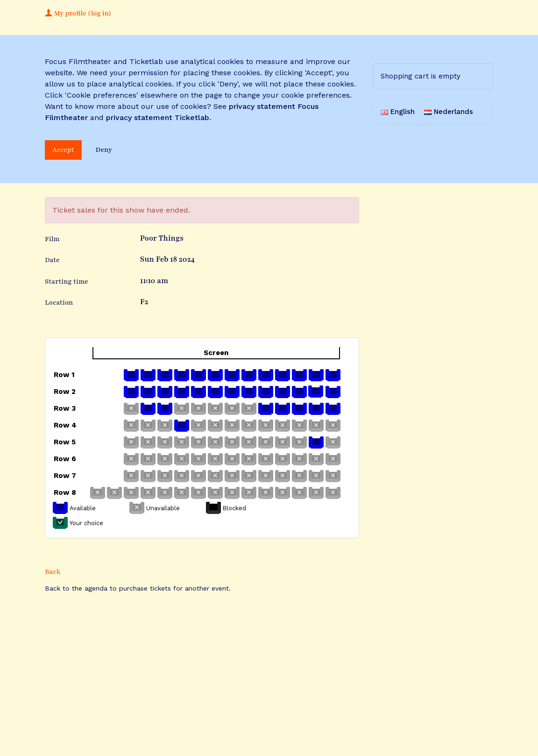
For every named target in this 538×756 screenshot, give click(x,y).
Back (53, 572)
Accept (63, 150)
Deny (104, 150)
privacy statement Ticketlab (158, 118)
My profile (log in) (78, 13)
